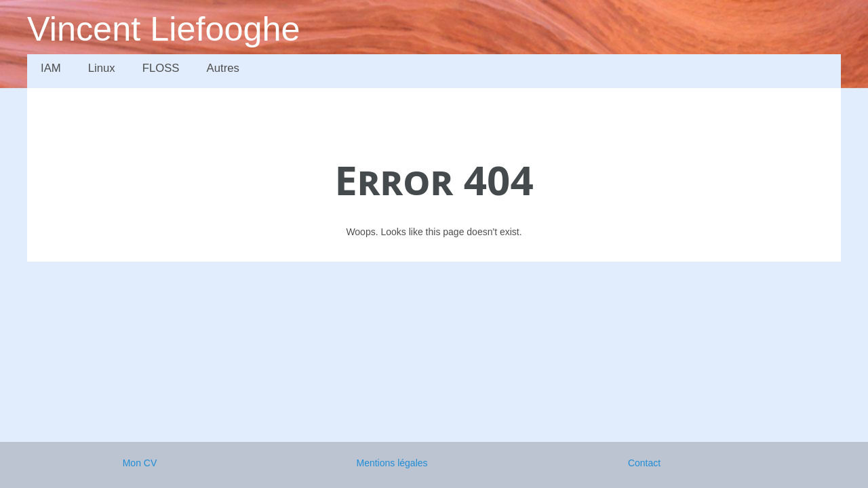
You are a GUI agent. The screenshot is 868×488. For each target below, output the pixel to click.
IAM (51, 68)
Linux (102, 68)
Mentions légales (392, 463)
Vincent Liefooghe (164, 29)
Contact (644, 463)
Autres (223, 68)
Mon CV (140, 463)
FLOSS (161, 68)
